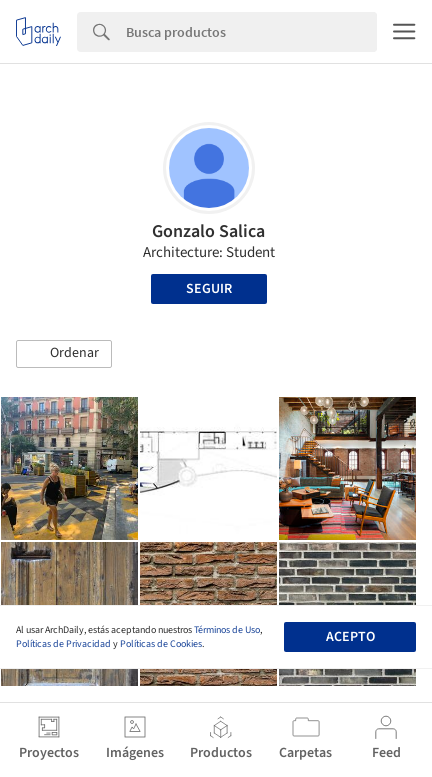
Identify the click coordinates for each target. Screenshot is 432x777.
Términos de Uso (227, 630)
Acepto (350, 637)
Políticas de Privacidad (63, 644)
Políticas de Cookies (161, 644)
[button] (64, 354)
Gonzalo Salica (208, 231)
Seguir (209, 289)
